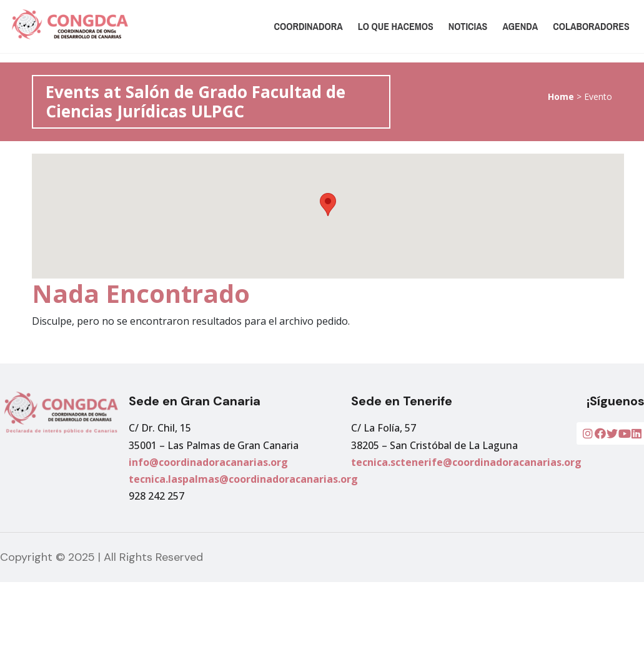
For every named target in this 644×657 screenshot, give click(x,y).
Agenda (520, 26)
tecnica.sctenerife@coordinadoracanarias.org (466, 462)
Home (561, 96)
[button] (328, 205)
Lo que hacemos (396, 26)
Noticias (468, 26)
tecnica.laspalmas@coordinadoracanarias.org (243, 479)
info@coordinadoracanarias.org (208, 462)
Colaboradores (591, 26)
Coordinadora (309, 26)
